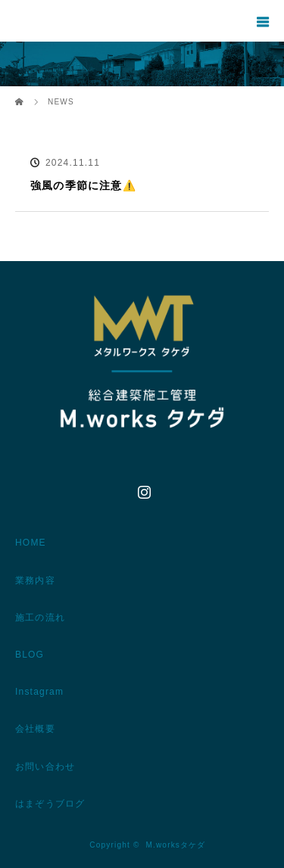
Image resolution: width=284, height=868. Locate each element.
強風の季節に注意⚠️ (83, 185)
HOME (31, 543)
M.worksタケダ (175, 845)
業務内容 (35, 580)
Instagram (142, 489)
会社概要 (35, 729)
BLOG (30, 655)
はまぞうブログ (50, 804)
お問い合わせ (45, 767)
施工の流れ (40, 618)
